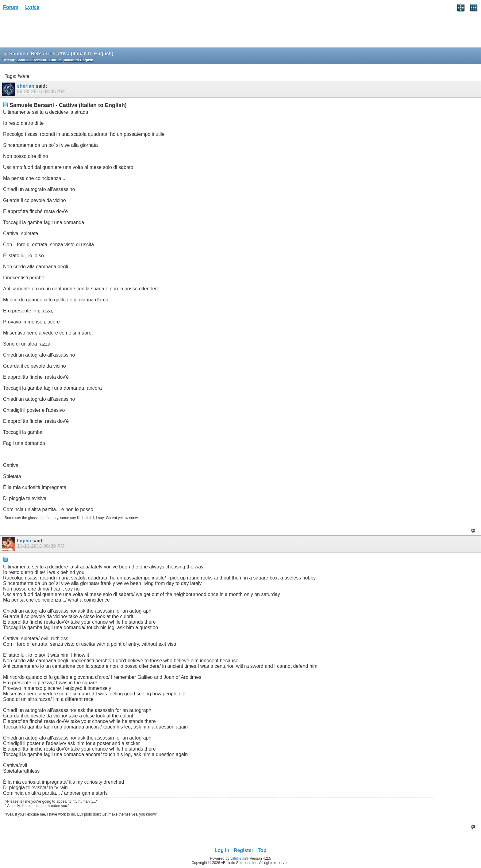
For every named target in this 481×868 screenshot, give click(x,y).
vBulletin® (240, 858)
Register (244, 850)
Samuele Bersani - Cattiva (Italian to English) (55, 60)
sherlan (26, 86)
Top (262, 850)
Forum (11, 7)
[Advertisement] (49, 31)
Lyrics (32, 7)
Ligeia (24, 541)
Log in (222, 850)
